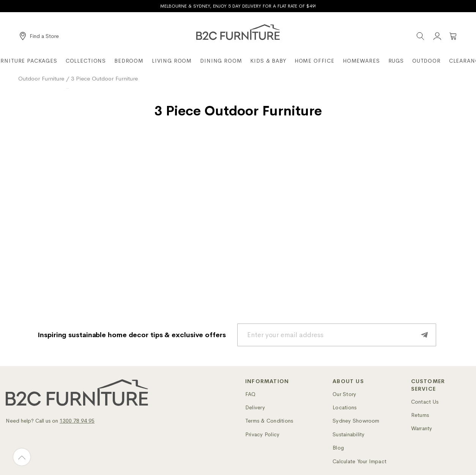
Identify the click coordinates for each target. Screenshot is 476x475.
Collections (86, 61)
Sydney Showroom (356, 421)
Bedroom (129, 61)
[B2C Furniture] (238, 32)
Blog (338, 448)
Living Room (172, 61)
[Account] (437, 36)
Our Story (344, 394)
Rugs (396, 61)
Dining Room (221, 61)
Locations (344, 407)
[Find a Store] (39, 36)
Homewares (361, 61)
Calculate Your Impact (359, 461)
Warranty (422, 428)
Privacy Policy (262, 434)
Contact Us (425, 402)
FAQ (251, 394)
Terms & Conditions (269, 421)
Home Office (314, 61)
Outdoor (426, 61)
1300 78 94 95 (77, 421)
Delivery (255, 407)
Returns (420, 415)
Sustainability (348, 434)
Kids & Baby (268, 61)
